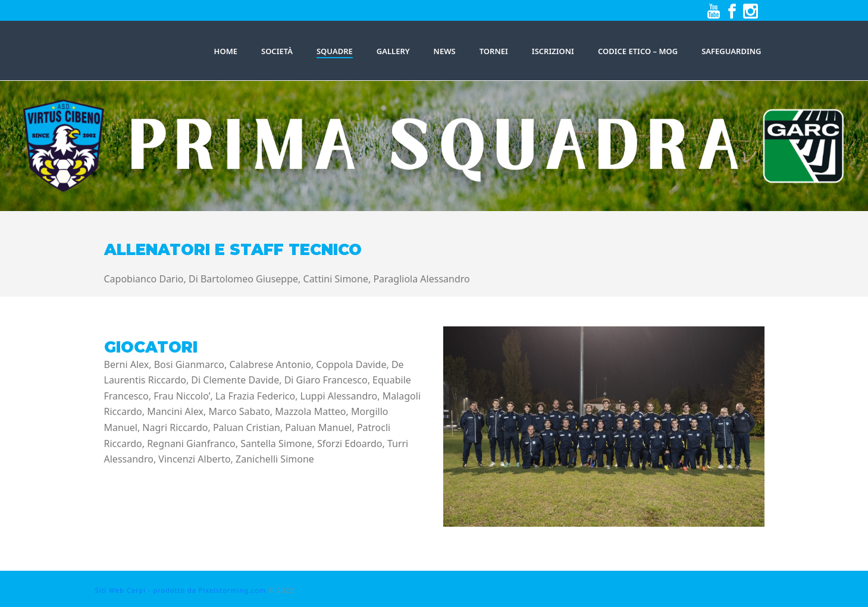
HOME (226, 51)
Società (277, 51)
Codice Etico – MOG (638, 51)
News (445, 51)
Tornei (494, 51)
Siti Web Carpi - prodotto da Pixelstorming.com (181, 590)
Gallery (393, 51)
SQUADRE (335, 51)
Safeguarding (731, 51)
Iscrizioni (553, 51)
